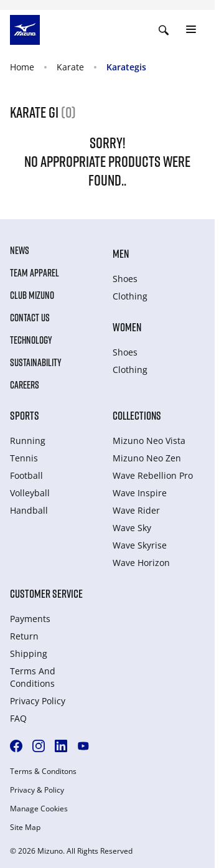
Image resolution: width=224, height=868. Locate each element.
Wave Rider (136, 510)
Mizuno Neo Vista (149, 441)
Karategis (126, 67)
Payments (30, 619)
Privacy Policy (38, 701)
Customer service (46, 593)
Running (28, 441)
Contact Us (30, 318)
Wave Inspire (140, 493)
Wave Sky (132, 528)
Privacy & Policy (37, 790)
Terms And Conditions (33, 677)
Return (24, 636)
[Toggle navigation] (191, 30)
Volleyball (30, 493)
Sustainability (36, 362)
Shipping (29, 653)
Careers (25, 385)
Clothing (130, 296)
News (20, 250)
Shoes (125, 279)
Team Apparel (35, 273)
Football (26, 475)
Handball (29, 510)
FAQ (18, 718)
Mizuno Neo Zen (147, 458)
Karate (70, 67)
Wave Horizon (141, 563)
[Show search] (164, 30)
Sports (25, 415)
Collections (137, 415)
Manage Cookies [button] (39, 809)
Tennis (24, 458)
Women (127, 327)
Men (121, 253)
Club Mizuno (32, 295)
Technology (31, 340)
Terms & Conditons (43, 771)
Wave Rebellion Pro (153, 475)
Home (22, 67)
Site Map (25, 828)
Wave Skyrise (140, 545)
